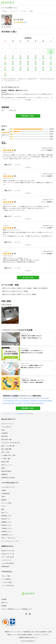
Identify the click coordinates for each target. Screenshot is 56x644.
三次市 (42, 398)
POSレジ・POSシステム (8, 538)
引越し (3, 430)
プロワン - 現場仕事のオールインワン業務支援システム (17, 609)
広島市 (6, 398)
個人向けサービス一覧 (8, 551)
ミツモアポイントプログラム (41, 635)
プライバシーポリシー (16, 632)
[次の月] (53, 38)
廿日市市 (19, 401)
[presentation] (5, 11)
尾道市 (26, 398)
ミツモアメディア (6, 560)
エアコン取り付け (6, 427)
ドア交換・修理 (6, 459)
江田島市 (34, 401)
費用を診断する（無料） (28, 116)
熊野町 (50, 401)
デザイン (4, 506)
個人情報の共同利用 (26, 635)
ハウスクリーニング (11, 414)
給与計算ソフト (6, 519)
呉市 (10, 398)
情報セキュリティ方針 (14, 635)
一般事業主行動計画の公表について (28, 638)
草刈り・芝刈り (6, 452)
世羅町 (33, 403)
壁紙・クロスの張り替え (8, 446)
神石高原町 (40, 403)
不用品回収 (5, 433)
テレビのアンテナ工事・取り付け (11, 443)
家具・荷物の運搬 (6, 449)
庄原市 (47, 398)
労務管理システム (6, 532)
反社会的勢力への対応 (45, 632)
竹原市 (15, 398)
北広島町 (19, 403)
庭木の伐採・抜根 (6, 440)
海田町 (45, 401)
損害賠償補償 (5, 566)
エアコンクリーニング (8, 424)
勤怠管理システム (6, 516)
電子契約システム (6, 525)
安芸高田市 (26, 401)
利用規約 (7, 632)
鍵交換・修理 (5, 462)
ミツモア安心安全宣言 (8, 563)
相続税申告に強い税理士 (8, 478)
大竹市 (6, 401)
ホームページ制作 (6, 503)
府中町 (40, 401)
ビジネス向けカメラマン (8, 487)
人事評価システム (6, 528)
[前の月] (3, 38)
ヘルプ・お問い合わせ (8, 557)
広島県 (19, 414)
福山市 (31, 398)
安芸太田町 (11, 403)
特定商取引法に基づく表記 (31, 632)
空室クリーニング (6, 465)
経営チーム (5, 603)
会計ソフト (5, 513)
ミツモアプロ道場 (6, 582)
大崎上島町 (26, 403)
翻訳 (3, 509)
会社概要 (4, 599)
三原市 (20, 398)
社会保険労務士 (6, 493)
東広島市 (12, 401)
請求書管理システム (7, 535)
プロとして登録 (6, 576)
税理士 (3, 468)
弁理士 (3, 497)
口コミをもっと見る (28, 277)
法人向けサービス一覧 (8, 554)
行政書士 (4, 490)
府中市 (36, 398)
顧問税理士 (5, 474)
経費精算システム (6, 522)
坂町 (5, 403)
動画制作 (4, 500)
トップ (3, 414)
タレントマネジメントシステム (10, 541)
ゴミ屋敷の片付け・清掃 (8, 455)
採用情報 (4, 606)
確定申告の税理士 (6, 471)
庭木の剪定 (5, 436)
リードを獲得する (6, 579)
